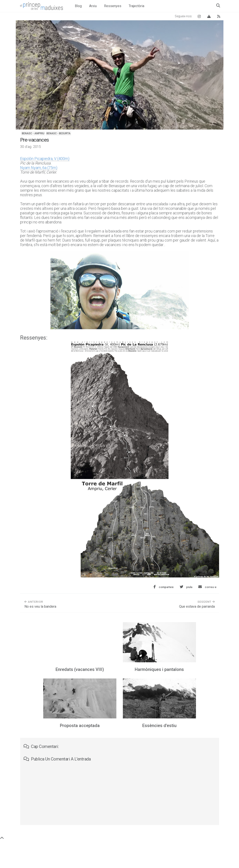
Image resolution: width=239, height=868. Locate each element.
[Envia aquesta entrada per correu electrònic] (207, 587)
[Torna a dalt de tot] (2, 838)
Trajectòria (136, 6)
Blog (78, 6)
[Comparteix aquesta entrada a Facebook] (164, 587)
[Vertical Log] (209, 16)
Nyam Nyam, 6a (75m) (39, 168)
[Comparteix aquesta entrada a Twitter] (186, 587)
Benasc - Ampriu (33, 133)
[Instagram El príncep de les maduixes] (199, 16)
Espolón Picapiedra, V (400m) (45, 159)
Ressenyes (113, 6)
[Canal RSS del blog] (219, 16)
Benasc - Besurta (59, 133)
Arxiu (93, 6)
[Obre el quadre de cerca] (218, 6)
